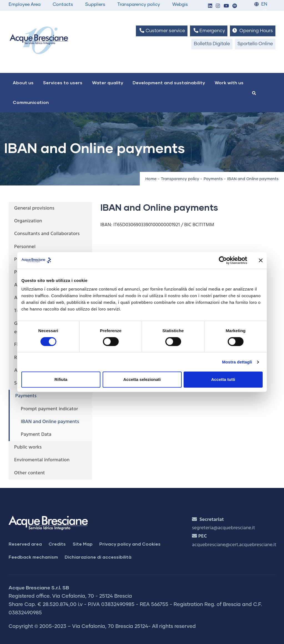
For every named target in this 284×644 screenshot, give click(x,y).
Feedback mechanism (33, 557)
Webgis (180, 4)
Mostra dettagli (237, 362)
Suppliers (95, 4)
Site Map (83, 544)
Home (151, 179)
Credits (57, 544)
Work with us (229, 82)
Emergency (209, 31)
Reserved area (25, 544)
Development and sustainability (169, 82)
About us (23, 82)
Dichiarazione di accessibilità (98, 557)
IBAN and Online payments (50, 422)
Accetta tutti (223, 379)
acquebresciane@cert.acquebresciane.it (234, 545)
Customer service (162, 31)
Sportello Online (255, 44)
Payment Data (36, 435)
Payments (213, 179)
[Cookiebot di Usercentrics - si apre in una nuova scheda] (223, 260)
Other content (30, 473)
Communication (31, 102)
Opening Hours (253, 31)
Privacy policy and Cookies (130, 544)
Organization (28, 221)
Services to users (63, 82)
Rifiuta (61, 379)
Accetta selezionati (142, 379)
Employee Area (25, 4)
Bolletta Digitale (212, 44)
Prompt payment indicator (49, 409)
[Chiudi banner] (261, 260)
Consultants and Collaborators (47, 234)
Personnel (25, 247)
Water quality (108, 82)
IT (265, 12)
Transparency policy (139, 4)
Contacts (63, 4)
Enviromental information (42, 460)
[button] (210, 6)
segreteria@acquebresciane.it (223, 528)
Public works (28, 447)
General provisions (34, 208)
